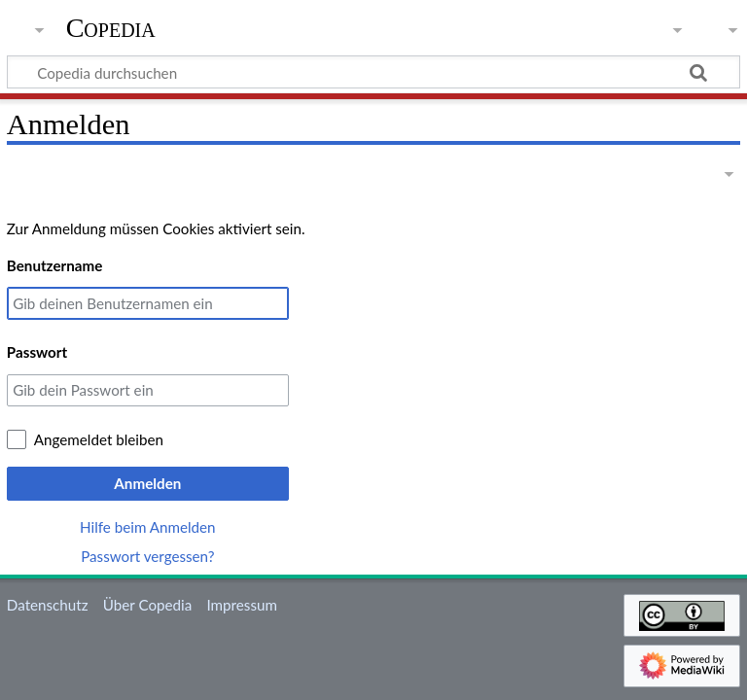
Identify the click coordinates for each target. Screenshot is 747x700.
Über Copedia (147, 605)
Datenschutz (48, 605)
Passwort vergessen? (147, 556)
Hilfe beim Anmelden (148, 527)
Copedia (111, 28)
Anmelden (147, 483)
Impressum (242, 605)
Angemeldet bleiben (99, 439)
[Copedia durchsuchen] (373, 72)
